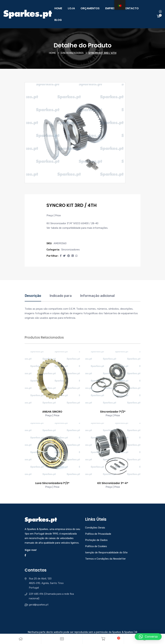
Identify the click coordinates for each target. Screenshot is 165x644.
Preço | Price (54, 215)
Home (58, 8)
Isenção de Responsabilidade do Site (106, 553)
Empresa (111, 8)
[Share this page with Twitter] (64, 256)
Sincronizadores (72, 53)
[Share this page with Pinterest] (69, 256)
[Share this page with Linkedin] (73, 256)
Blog (58, 20)
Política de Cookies (96, 546)
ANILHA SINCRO (52, 412)
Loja (71, 8)
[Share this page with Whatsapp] (76, 256)
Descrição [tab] (33, 296)
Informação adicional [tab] (97, 296)
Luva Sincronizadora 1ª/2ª (52, 483)
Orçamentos (90, 8)
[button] (61, 256)
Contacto (131, 8)
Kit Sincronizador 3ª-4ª (113, 483)
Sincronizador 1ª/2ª (113, 412)
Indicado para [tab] (61, 296)
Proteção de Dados (96, 540)
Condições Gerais (95, 528)
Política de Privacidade (98, 534)
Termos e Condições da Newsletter (105, 559)
